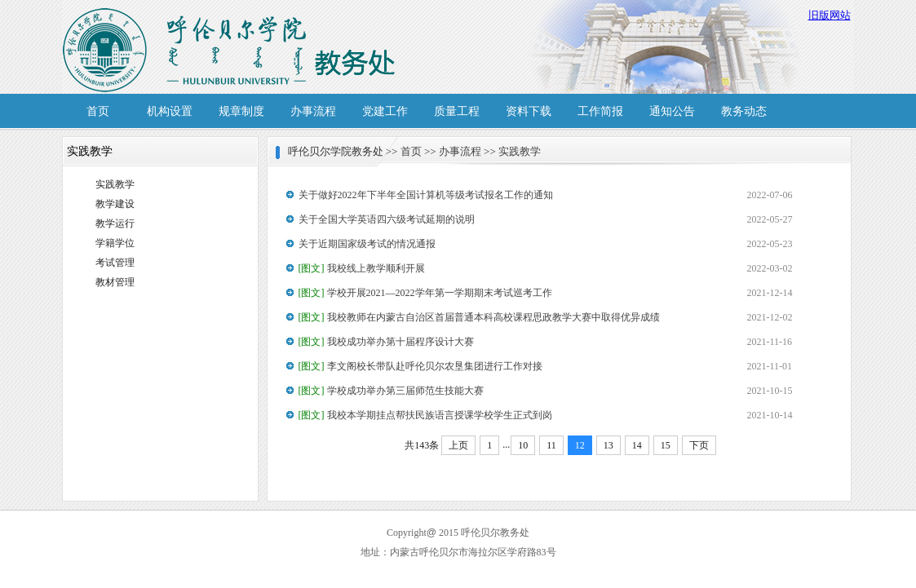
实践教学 (115, 184)
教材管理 (115, 282)
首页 (98, 111)
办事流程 (313, 111)
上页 (458, 445)
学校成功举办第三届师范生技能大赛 (391, 391)
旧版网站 (830, 15)
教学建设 (115, 204)
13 (608, 445)
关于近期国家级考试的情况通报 (367, 244)
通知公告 (672, 111)
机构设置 (170, 111)
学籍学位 (115, 243)
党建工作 (385, 111)
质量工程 (457, 111)
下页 (699, 445)
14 (637, 445)
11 (551, 445)
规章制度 (241, 111)
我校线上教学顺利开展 (362, 268)
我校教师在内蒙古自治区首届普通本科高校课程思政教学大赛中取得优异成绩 (479, 317)
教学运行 (115, 223)
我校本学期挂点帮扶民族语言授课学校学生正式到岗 (425, 415)
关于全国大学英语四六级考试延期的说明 (387, 219)
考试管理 (115, 263)
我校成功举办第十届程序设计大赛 (386, 342)
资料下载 (529, 111)
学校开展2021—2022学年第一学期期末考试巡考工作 (425, 293)
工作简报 (600, 111)
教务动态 (744, 111)
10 (523, 445)
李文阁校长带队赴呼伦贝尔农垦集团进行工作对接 (420, 366)
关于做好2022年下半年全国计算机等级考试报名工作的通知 (426, 195)
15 (666, 445)
